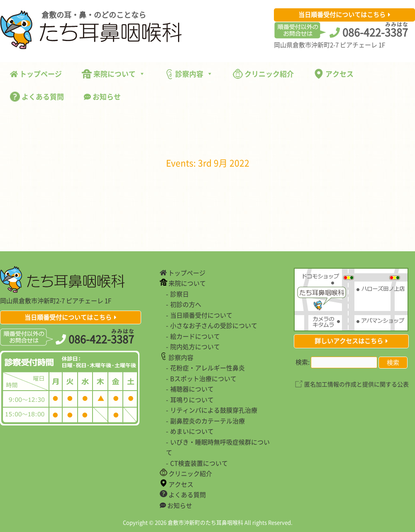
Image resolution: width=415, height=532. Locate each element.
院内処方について (195, 347)
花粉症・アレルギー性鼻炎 (207, 368)
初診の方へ (186, 304)
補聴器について (192, 389)
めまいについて (192, 431)
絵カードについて (195, 336)
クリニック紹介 (263, 74)
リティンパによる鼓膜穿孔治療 (214, 410)
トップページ (36, 74)
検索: (303, 362)
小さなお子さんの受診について (214, 326)
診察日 (179, 294)
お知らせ (102, 96)
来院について (114, 74)
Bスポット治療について (203, 379)
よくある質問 (37, 96)
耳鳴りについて (192, 400)
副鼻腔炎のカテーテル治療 (207, 421)
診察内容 (189, 74)
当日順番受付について (201, 315)
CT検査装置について (199, 463)
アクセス (334, 74)
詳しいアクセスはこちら (349, 341)
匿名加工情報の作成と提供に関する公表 (356, 384)
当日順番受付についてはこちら (342, 15)
